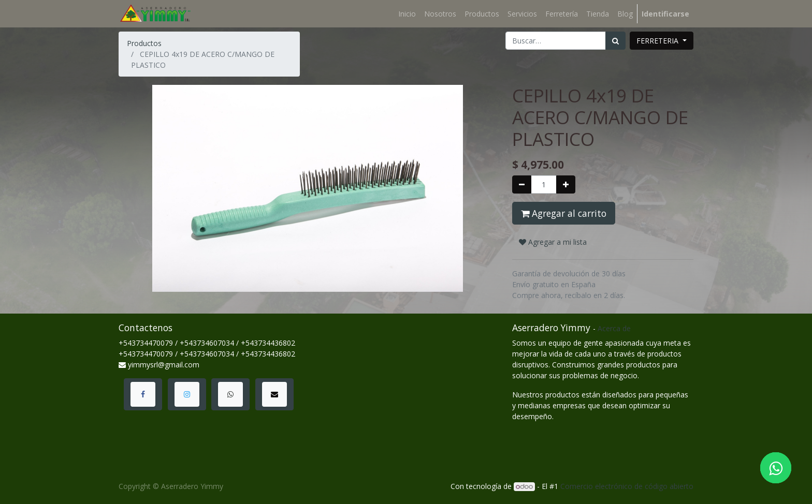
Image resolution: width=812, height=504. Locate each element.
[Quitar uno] (522, 184)
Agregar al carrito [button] (564, 213)
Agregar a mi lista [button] (553, 242)
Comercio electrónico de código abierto (627, 486)
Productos (144, 43)
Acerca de (614, 328)
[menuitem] (407, 14)
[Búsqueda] (615, 41)
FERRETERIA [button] (658, 41)
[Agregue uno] (566, 184)
